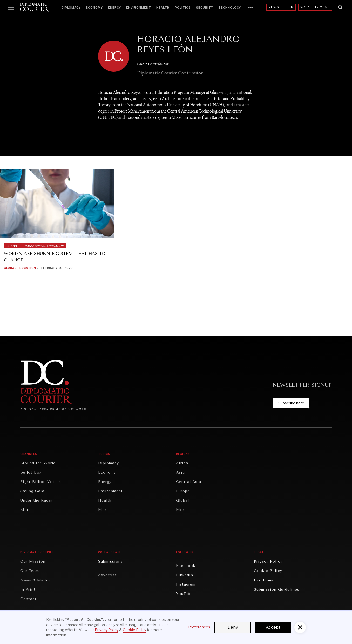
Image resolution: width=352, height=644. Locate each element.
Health (163, 8)
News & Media (35, 580)
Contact (28, 599)
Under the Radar (36, 500)
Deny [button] (233, 627)
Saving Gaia (32, 491)
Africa (182, 463)
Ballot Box (31, 472)
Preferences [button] (199, 627)
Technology (230, 8)
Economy (94, 8)
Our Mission (33, 561)
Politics (183, 8)
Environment (139, 8)
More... (27, 510)
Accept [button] (273, 627)
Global (10, 268)
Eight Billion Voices (41, 482)
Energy (114, 8)
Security (205, 8)
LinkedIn (185, 575)
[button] (300, 627)
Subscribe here (291, 403)
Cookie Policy (268, 571)
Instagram (186, 584)
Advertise (108, 575)
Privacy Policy (268, 561)
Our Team (30, 571)
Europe (183, 491)
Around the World (38, 463)
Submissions (110, 561)
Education (27, 268)
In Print (28, 590)
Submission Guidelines (277, 590)
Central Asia (189, 482)
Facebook (186, 566)
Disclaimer (265, 580)
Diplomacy (71, 8)
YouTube (184, 594)
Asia (180, 472)
